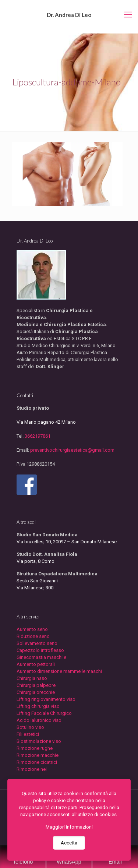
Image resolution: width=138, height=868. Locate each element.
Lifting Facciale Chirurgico (44, 713)
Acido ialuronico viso (39, 720)
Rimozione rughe (35, 748)
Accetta (69, 843)
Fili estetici (28, 734)
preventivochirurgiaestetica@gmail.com (72, 450)
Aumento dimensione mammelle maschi (59, 671)
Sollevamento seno (37, 643)
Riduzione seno (33, 636)
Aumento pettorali (36, 664)
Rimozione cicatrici (37, 762)
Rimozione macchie (38, 755)
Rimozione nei (32, 769)
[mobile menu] (128, 15)
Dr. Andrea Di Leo (69, 15)
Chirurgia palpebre (36, 685)
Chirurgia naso (32, 678)
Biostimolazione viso (39, 741)
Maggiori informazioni (69, 827)
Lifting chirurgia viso (38, 706)
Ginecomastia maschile (41, 657)
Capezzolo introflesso (40, 650)
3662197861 (38, 436)
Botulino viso (30, 727)
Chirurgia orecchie (36, 692)
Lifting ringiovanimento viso (46, 699)
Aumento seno (32, 629)
